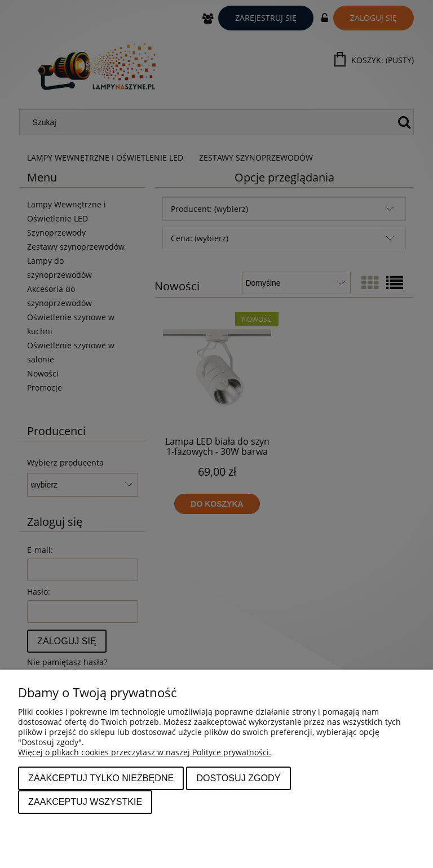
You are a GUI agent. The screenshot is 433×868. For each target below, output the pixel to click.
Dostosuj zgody (238, 778)
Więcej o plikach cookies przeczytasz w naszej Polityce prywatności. (145, 752)
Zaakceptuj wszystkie (85, 801)
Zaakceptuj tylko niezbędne (101, 778)
